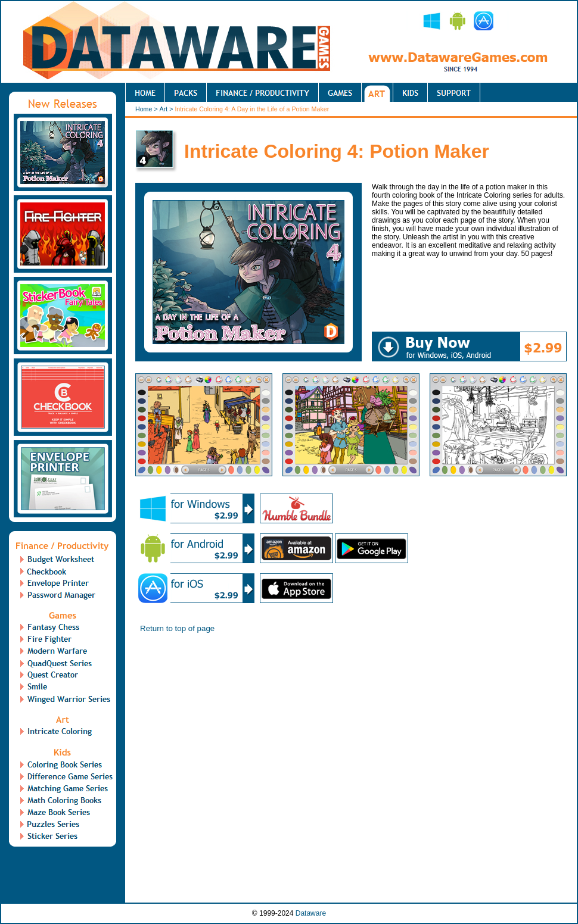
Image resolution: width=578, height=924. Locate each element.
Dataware (311, 913)
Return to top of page (177, 628)
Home (144, 109)
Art (164, 109)
